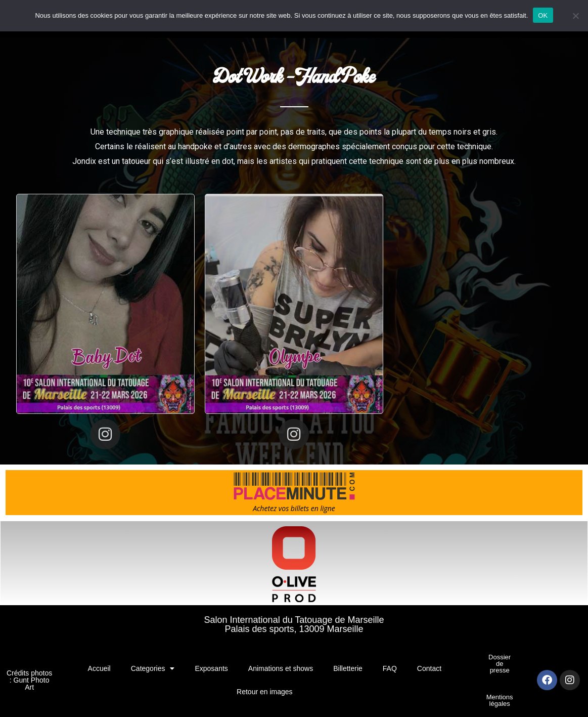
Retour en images (265, 692)
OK (543, 15)
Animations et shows (281, 668)
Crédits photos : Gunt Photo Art (29, 680)
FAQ (390, 668)
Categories (153, 668)
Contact (429, 668)
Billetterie (348, 668)
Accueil (99, 668)
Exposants (211, 668)
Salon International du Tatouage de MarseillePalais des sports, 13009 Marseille (294, 624)
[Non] (575, 16)
